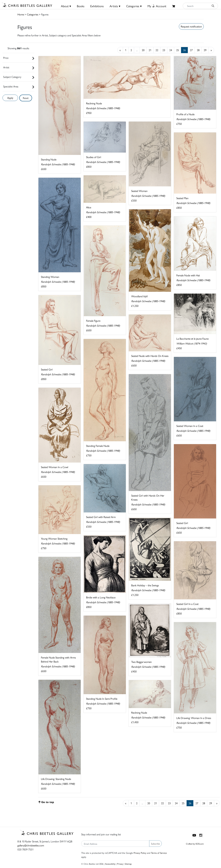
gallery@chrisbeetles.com (31, 845)
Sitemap (128, 864)
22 (157, 50)
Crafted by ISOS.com (195, 844)
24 (171, 50)
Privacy (120, 864)
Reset (26, 98)
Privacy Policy (140, 853)
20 (143, 50)
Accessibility (110, 864)
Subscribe (155, 844)
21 (150, 50)
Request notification (191, 26)
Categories (33, 14)
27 (191, 50)
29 (205, 50)
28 (198, 50)
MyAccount (157, 6)
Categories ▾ (134, 6)
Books (81, 6)
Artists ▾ (115, 6)
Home (21, 14)
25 (178, 50)
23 (164, 50)
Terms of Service (159, 853)
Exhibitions (97, 6)
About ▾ (66, 6)
